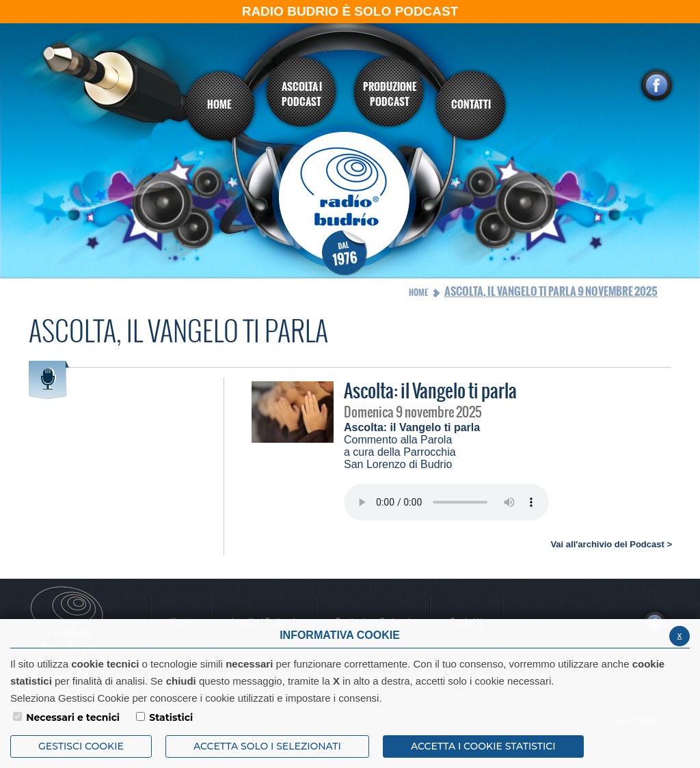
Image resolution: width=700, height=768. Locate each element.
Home (418, 292)
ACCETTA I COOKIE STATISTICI (483, 746)
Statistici (171, 717)
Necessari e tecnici (73, 717)
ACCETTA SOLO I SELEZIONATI (267, 746)
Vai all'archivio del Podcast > (611, 544)
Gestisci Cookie (81, 746)
